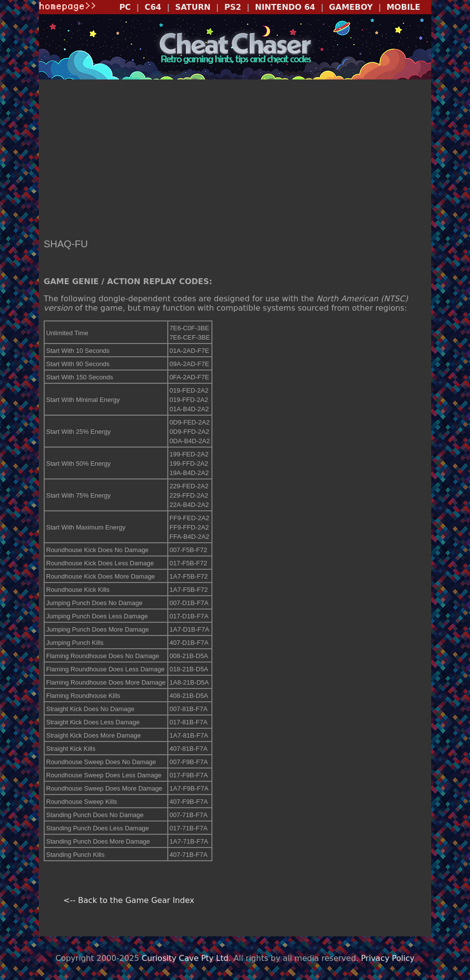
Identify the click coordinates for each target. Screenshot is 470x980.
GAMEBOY (351, 7)
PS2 (233, 7)
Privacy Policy (388, 958)
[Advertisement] (235, 160)
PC (125, 7)
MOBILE (404, 7)
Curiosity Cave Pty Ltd (185, 958)
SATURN (193, 7)
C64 (153, 7)
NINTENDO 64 (285, 7)
